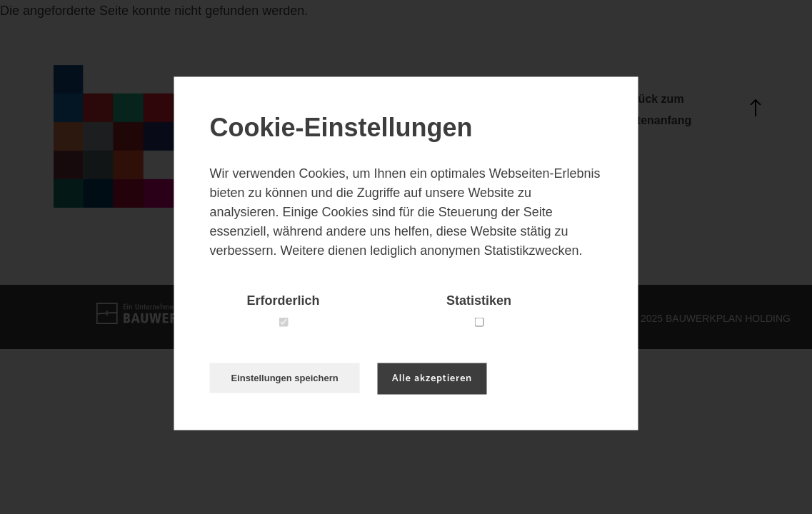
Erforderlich (283, 301)
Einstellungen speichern (285, 378)
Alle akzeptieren (432, 379)
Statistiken (479, 301)
